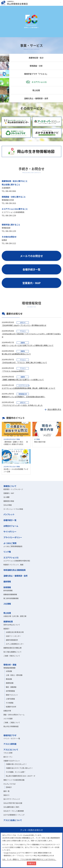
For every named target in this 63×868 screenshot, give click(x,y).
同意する (31, 863)
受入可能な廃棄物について (12, 652)
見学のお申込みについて (12, 625)
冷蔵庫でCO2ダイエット (12, 761)
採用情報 (7, 587)
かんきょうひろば (9, 784)
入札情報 (7, 604)
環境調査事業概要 (9, 668)
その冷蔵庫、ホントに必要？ (16, 772)
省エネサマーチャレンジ (12, 799)
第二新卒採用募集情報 (11, 598)
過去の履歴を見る (53, 409)
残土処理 (7, 613)
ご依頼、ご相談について (12, 722)
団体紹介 (9, 787)
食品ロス (6, 795)
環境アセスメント (12, 695)
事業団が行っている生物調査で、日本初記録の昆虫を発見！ (24, 397)
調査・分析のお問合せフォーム (14, 715)
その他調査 (10, 703)
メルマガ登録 (8, 718)
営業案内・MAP (9, 493)
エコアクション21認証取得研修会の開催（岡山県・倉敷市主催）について (28, 388)
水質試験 (9, 671)
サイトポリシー (10, 532)
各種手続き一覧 (10, 520)
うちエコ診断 (8, 753)
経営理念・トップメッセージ (13, 489)
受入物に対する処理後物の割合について (16, 354)
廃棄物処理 (8, 621)
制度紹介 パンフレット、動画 (13, 565)
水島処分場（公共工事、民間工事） (15, 616)
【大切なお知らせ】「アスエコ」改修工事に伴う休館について (24, 362)
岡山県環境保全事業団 (15, 3)
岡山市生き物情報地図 (11, 726)
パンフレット (9, 514)
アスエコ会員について (13, 820)
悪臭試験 (9, 679)
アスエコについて (11, 750)
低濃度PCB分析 (11, 707)
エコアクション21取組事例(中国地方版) (17, 561)
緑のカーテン (8, 757)
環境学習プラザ (10, 735)
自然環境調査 (10, 691)
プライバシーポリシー (13, 537)
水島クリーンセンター (13, 636)
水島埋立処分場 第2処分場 (15, 632)
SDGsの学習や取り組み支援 (13, 803)
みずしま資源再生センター (15, 644)
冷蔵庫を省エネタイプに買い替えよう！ (19, 768)
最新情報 (7, 581)
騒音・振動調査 (11, 687)
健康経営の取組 (9, 501)
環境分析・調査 (10, 665)
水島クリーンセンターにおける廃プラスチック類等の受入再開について (28, 345)
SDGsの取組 (8, 505)
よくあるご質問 (10, 543)
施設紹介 (6, 629)
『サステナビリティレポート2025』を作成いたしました (22, 405)
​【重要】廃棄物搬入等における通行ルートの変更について (23, 380)
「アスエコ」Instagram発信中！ (14, 371)
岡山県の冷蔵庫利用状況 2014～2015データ (21, 776)
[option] (31, 21)
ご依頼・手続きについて (12, 656)
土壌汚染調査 (10, 699)
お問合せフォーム (11, 526)
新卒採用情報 (8, 590)
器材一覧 (6, 791)
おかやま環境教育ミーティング (14, 815)
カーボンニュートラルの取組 (13, 509)
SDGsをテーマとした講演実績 (14, 811)
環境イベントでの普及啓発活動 (14, 780)
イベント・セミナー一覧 (12, 738)
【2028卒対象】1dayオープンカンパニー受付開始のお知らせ (24, 325)
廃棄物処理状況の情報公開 (12, 648)
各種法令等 (7, 711)
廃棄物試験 (10, 683)
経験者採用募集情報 (10, 594)
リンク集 (7, 552)
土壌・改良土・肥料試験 (14, 675)
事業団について (10, 486)
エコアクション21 (11, 557)
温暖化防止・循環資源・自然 (15, 576)
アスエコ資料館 (10, 744)
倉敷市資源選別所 (12, 640)
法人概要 (6, 497)
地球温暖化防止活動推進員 (15, 570)
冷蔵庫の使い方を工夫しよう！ (16, 764)
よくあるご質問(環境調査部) (13, 546)
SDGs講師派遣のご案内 (11, 807)
